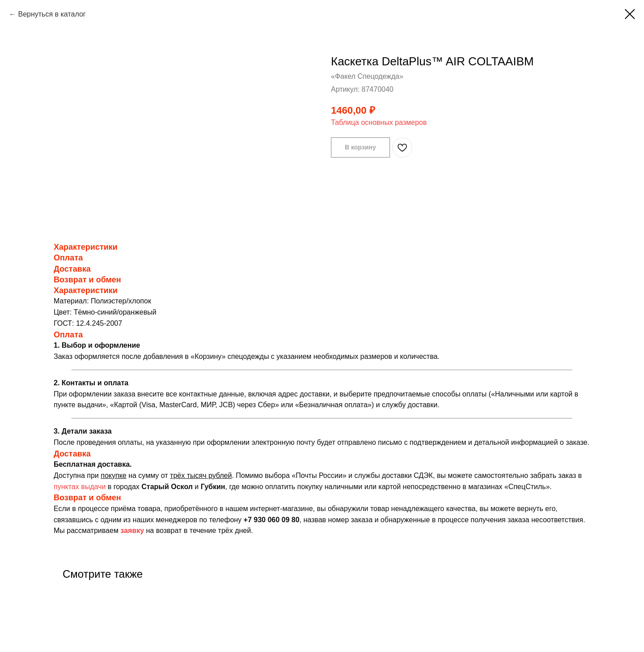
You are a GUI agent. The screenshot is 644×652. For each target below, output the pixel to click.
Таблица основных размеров (379, 122)
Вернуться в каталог (52, 14)
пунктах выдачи (80, 487)
